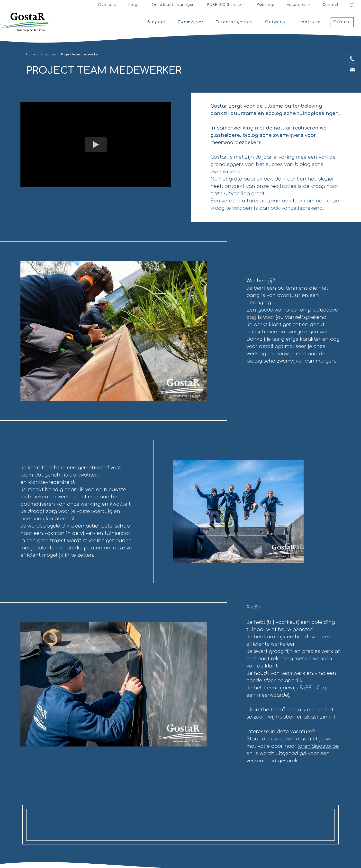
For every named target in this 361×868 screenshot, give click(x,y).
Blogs (134, 5)
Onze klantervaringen (173, 5)
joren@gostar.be (318, 746)
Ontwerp (275, 22)
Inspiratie (309, 22)
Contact (331, 5)
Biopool (156, 22)
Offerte (342, 22)
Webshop (266, 5)
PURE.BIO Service (226, 5)
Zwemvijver (191, 22)
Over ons (107, 5)
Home (31, 54)
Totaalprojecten (235, 22)
